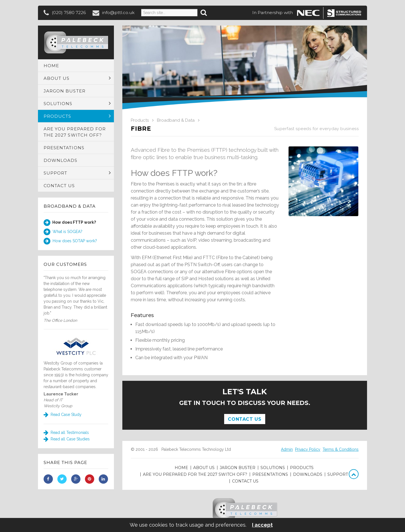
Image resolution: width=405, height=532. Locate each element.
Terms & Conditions (341, 449)
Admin (287, 449)
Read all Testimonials (66, 433)
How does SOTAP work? (70, 241)
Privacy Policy (308, 449)
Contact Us (245, 419)
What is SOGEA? (63, 232)
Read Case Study (63, 415)
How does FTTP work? (70, 223)
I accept (262, 525)
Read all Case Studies (67, 439)
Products (140, 120)
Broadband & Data (70, 206)
